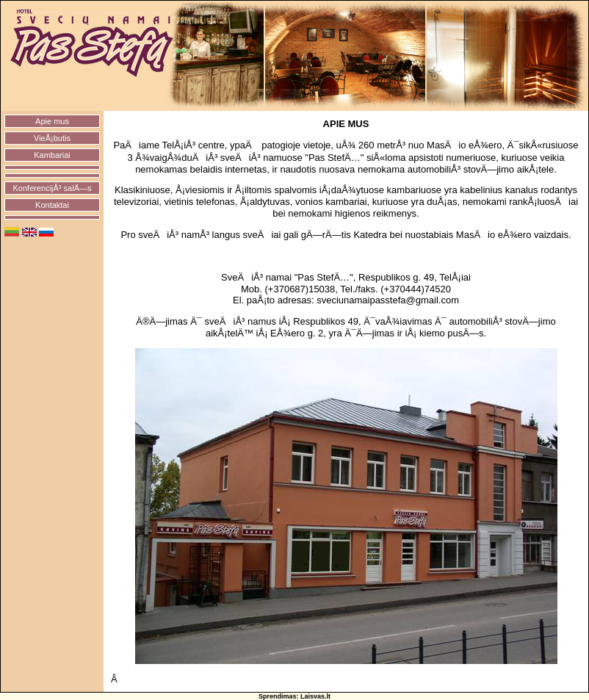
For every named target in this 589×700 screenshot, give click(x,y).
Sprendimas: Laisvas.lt (294, 696)
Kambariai (52, 155)
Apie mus (52, 121)
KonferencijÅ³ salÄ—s (53, 188)
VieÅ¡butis (52, 138)
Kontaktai (52, 205)
